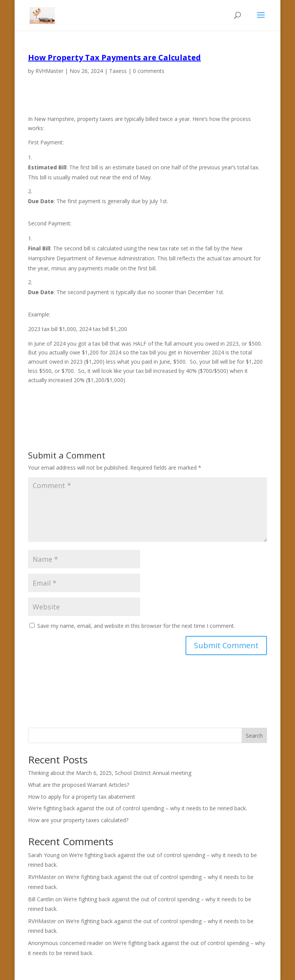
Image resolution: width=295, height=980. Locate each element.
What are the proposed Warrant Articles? (79, 785)
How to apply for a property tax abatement (82, 797)
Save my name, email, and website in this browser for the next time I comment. (136, 626)
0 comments (149, 71)
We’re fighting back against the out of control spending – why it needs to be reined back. (138, 808)
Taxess (118, 71)
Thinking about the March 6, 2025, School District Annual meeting (110, 773)
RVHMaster (49, 71)
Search (254, 736)
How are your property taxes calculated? (78, 820)
